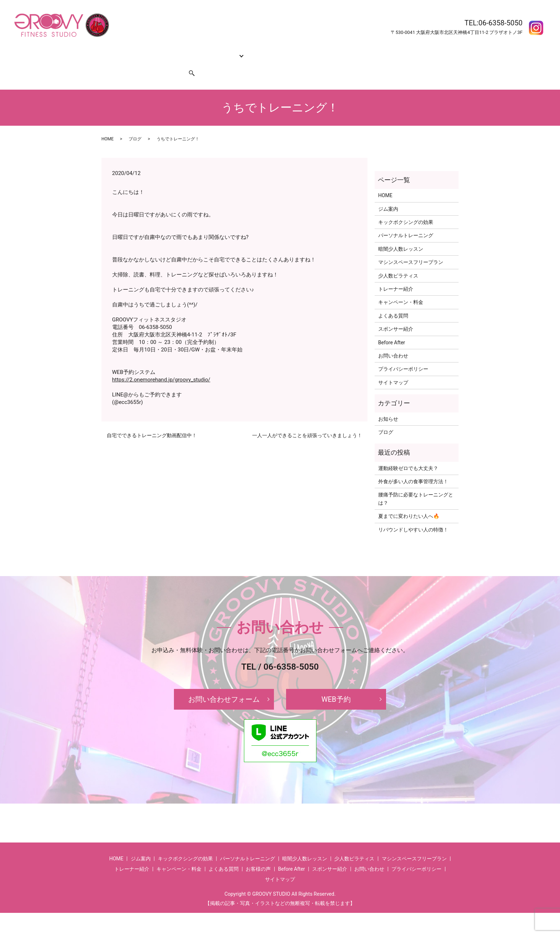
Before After (379, 51)
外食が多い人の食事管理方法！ (413, 468)
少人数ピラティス (398, 262)
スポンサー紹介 (158, 63)
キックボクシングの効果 (178, 51)
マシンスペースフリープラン (411, 249)
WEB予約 (336, 686)
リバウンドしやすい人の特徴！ (413, 516)
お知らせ (388, 405)
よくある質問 (345, 51)
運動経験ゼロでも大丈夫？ (408, 455)
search (187, 63)
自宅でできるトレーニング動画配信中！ (152, 422)
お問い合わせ (119, 63)
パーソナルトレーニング (406, 222)
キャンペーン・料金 (301, 51)
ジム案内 (135, 51)
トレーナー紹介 (255, 51)
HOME (111, 51)
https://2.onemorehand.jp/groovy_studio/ (161, 366)
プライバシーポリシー (403, 355)
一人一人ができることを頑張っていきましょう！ (307, 422)
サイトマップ (393, 369)
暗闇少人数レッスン (401, 235)
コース (219, 51)
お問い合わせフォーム (224, 686)
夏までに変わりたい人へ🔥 (409, 502)
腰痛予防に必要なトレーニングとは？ (416, 485)
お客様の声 (411, 51)
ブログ (135, 125)
